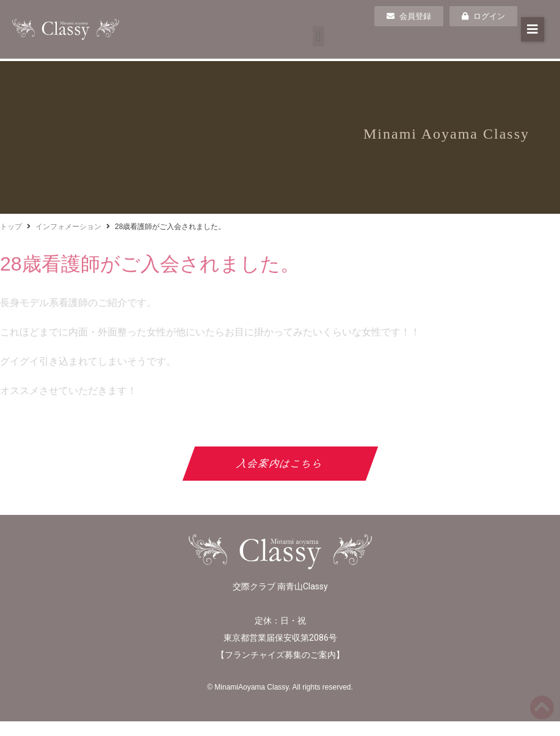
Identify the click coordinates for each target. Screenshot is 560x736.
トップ (11, 227)
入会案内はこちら (280, 463)
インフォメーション (68, 227)
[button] (318, 36)
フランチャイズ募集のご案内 (280, 655)
